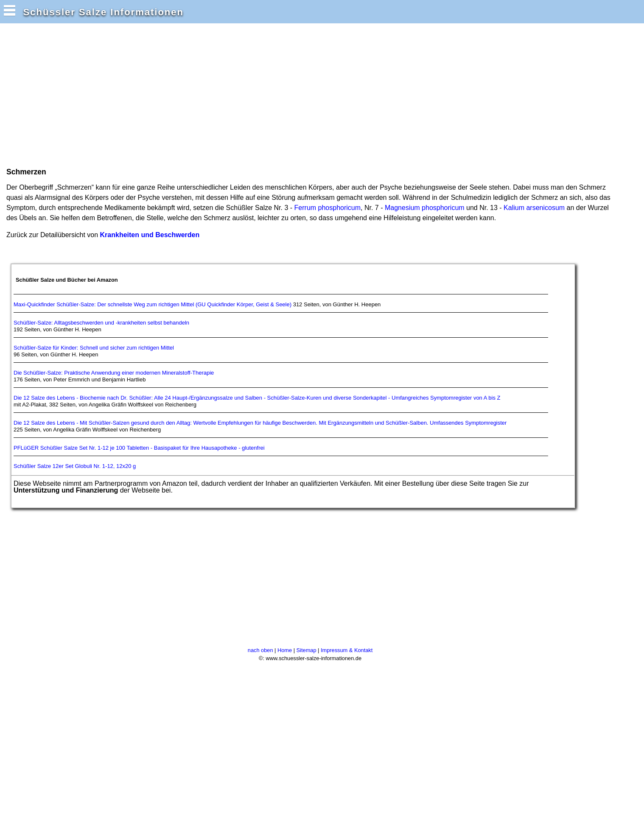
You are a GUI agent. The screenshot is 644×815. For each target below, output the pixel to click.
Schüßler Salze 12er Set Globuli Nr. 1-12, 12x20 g (75, 466)
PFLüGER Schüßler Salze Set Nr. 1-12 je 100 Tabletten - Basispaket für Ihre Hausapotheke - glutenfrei (139, 448)
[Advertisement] (159, 95)
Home (285, 650)
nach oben (260, 650)
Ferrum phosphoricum (328, 208)
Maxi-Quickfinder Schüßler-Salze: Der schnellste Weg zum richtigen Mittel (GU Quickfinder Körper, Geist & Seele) (153, 304)
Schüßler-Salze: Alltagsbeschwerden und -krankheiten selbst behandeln (101, 323)
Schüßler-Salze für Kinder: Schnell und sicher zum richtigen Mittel (94, 348)
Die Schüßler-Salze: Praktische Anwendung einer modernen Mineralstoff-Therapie (114, 373)
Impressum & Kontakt (347, 650)
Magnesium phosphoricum (425, 208)
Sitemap (307, 650)
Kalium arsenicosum (534, 208)
